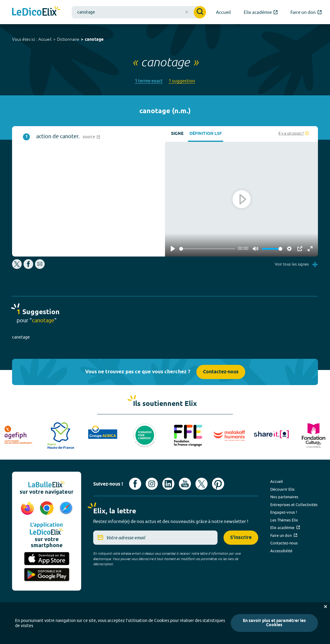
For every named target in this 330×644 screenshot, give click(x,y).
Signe (177, 134)
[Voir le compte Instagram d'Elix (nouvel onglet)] (152, 484)
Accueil (45, 39)
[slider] (207, 249)
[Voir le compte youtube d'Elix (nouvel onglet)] (185, 484)
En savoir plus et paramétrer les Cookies (274, 623)
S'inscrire (241, 538)
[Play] (173, 249)
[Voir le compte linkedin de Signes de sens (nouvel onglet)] (168, 484)
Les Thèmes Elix (284, 520)
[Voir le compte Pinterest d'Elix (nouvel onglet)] (218, 484)
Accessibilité (281, 551)
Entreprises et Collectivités (294, 505)
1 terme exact (149, 81)
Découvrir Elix (282, 489)
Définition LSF (206, 134)
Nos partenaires (284, 497)
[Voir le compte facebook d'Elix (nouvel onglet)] (135, 484)
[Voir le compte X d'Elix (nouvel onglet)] (201, 484)
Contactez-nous (221, 372)
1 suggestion (182, 81)
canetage (21, 337)
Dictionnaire (68, 39)
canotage (94, 40)
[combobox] (139, 12)
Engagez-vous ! (284, 512)
